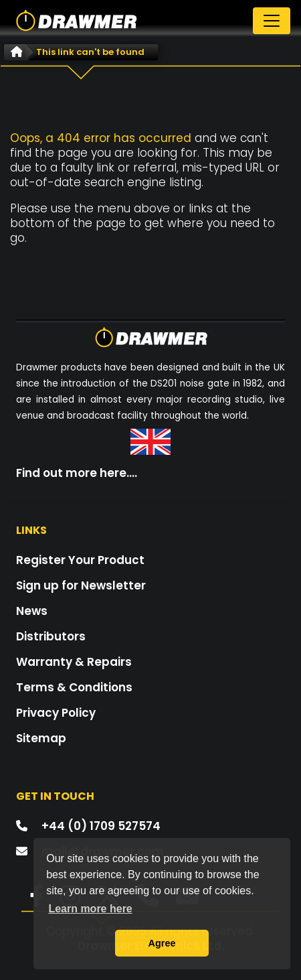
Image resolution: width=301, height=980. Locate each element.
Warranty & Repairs (74, 662)
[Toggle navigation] (272, 21)
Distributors (51, 636)
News (32, 611)
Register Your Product (80, 560)
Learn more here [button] (90, 909)
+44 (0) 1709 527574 (101, 826)
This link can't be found (90, 52)
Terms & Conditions (74, 687)
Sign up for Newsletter (81, 585)
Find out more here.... (77, 473)
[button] (30, 900)
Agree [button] (162, 943)
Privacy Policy (56, 713)
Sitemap (41, 738)
